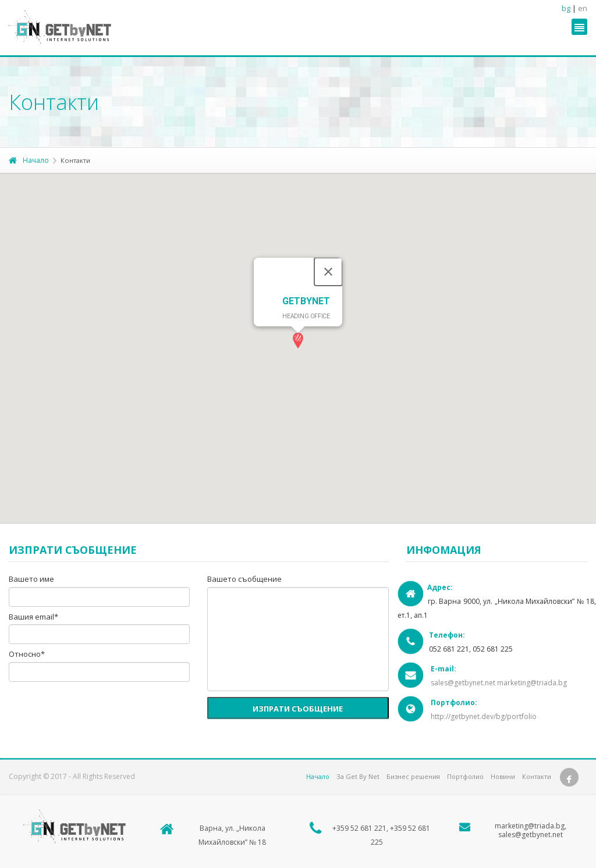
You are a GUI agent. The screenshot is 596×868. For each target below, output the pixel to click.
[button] (298, 341)
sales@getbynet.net (463, 683)
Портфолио (465, 776)
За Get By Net (358, 776)
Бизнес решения (413, 776)
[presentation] (97, 710)
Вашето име (31, 579)
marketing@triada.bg (532, 683)
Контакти (537, 776)
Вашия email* (33, 617)
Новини (503, 776)
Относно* (27, 654)
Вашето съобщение (244, 579)
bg (566, 8)
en (583, 8)
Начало (29, 160)
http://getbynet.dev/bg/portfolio (484, 716)
